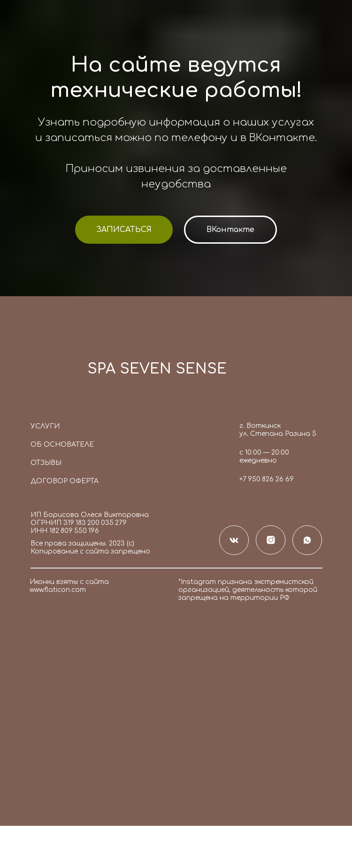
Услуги (45, 426)
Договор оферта (65, 481)
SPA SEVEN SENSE (157, 369)
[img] (54, 372)
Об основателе (62, 445)
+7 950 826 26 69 (267, 479)
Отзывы (46, 463)
